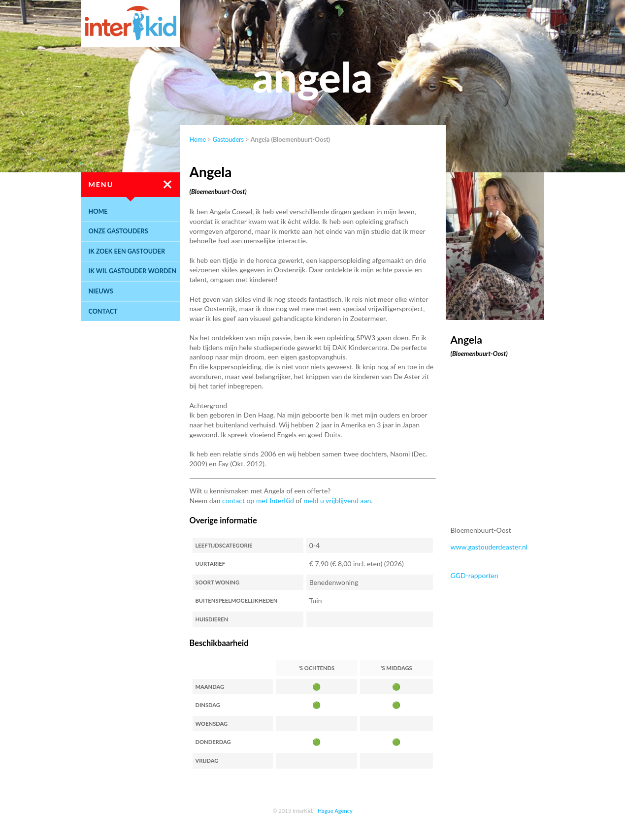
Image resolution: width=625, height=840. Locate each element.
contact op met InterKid (258, 501)
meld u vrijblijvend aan (337, 501)
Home (98, 211)
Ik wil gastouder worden (133, 271)
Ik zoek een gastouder (127, 251)
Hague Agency (335, 811)
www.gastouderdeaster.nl (489, 547)
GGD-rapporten (475, 575)
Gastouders (228, 140)
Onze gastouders (118, 231)
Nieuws (101, 291)
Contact (103, 311)
